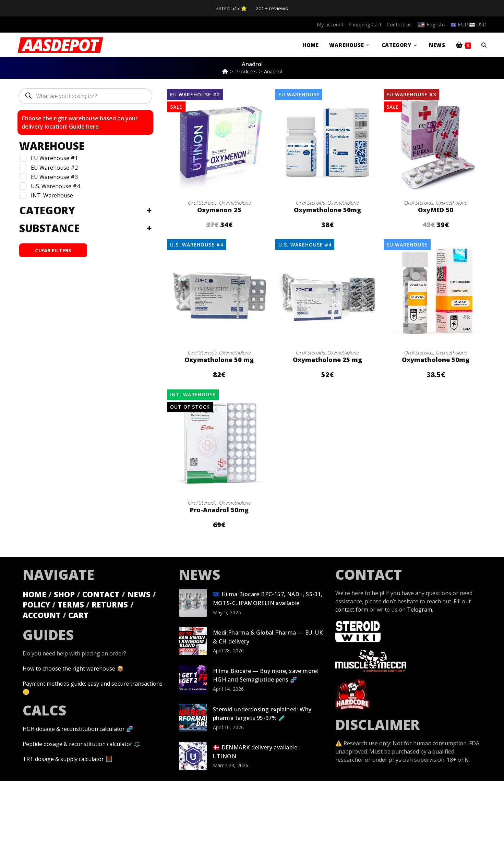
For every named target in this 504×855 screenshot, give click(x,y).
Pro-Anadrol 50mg (219, 510)
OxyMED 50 (436, 210)
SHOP (64, 594)
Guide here (84, 127)
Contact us (399, 24)
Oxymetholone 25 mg (328, 360)
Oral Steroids (202, 203)
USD (478, 24)
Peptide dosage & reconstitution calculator (77, 744)
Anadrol (273, 71)
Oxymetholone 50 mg (219, 360)
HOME (34, 594)
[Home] (225, 71)
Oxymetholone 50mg (327, 210)
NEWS (139, 594)
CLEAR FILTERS (53, 250)
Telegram (419, 609)
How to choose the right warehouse (69, 669)
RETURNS (110, 604)
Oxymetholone (235, 203)
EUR (459, 24)
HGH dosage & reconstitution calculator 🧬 (78, 729)
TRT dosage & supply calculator (63, 759)
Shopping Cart (365, 24)
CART (78, 615)
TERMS (71, 604)
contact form (352, 609)
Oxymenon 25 (219, 210)
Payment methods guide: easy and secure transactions (92, 684)
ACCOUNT (42, 615)
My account (330, 24)
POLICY (36, 604)
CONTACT (101, 594)
